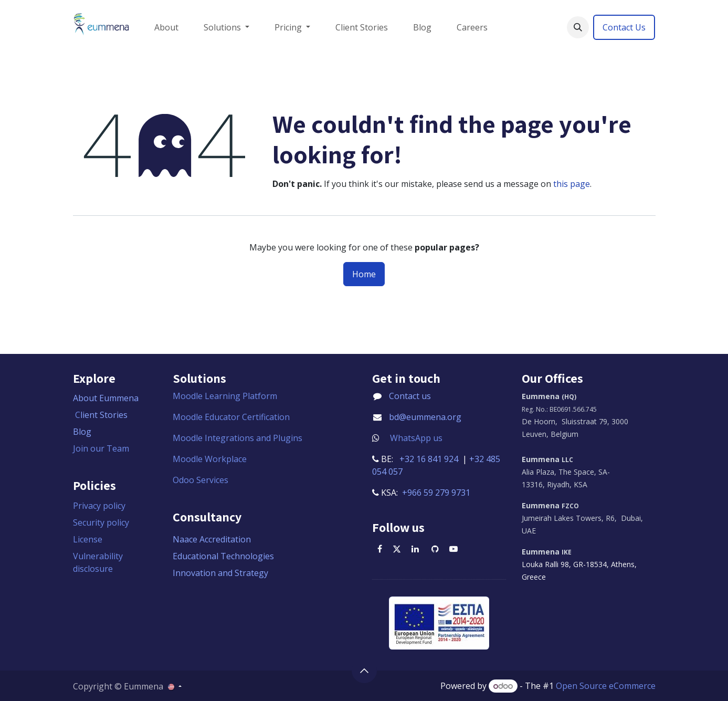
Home (364, 274)
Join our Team (101, 448)
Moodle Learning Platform (226, 396)
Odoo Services (201, 480)
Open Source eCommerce (606, 686)
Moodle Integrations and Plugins (239, 438)
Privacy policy (99, 506)
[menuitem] (166, 27)
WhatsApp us (416, 438)
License (88, 539)
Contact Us (624, 27)
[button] (578, 27)
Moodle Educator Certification (231, 417)
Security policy (101, 522)
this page (572, 184)
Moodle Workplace (210, 459)
